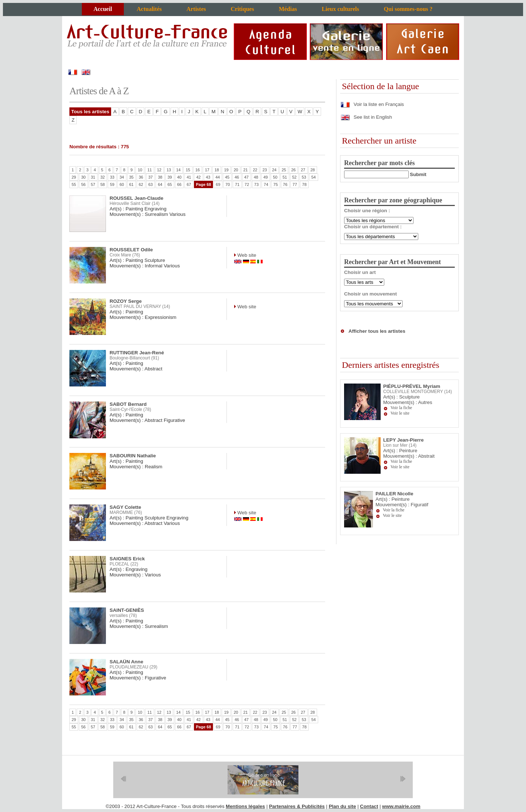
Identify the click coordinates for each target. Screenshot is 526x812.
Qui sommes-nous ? (408, 9)
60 (122, 184)
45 (227, 177)
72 (247, 184)
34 (122, 177)
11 (149, 170)
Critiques (242, 9)
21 (245, 170)
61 (131, 184)
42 (198, 177)
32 (103, 177)
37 (150, 177)
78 (304, 184)
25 (284, 170)
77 (295, 184)
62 (141, 184)
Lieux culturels (340, 9)
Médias (288, 9)
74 (266, 184)
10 (140, 170)
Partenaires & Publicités (297, 806)
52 (294, 177)
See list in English (366, 117)
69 (218, 184)
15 (188, 170)
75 (275, 184)
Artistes (196, 9)
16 (198, 170)
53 (304, 177)
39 (170, 177)
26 (293, 170)
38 (160, 177)
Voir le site (400, 413)
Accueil (103, 9)
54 (313, 177)
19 (226, 170)
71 (237, 184)
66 (179, 184)
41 (189, 177)
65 (170, 184)
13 (169, 170)
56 (83, 184)
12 (159, 170)
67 (189, 184)
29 (74, 177)
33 (112, 177)
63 (150, 184)
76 (285, 184)
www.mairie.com (401, 806)
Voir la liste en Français (372, 104)
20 (236, 170)
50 (275, 177)
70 (228, 184)
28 (313, 170)
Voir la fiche (401, 408)
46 (237, 177)
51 (285, 177)
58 (103, 184)
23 (264, 170)
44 (218, 177)
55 (74, 184)
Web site (246, 255)
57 (93, 184)
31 (93, 177)
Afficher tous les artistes (377, 331)
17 (207, 170)
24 (274, 170)
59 (112, 184)
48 (256, 177)
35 (131, 177)
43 (208, 177)
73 (256, 184)
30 (83, 177)
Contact (369, 806)
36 (141, 177)
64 (160, 184)
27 (303, 170)
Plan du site (342, 806)
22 (255, 170)
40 (179, 177)
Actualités (149, 9)
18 (217, 170)
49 (266, 177)
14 (178, 170)
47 (247, 177)
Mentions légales (245, 806)
